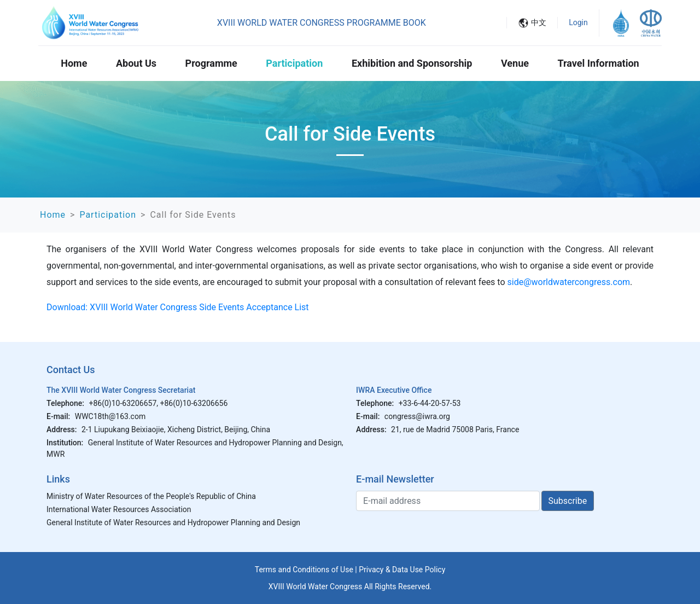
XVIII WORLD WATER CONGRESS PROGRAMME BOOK (322, 23)
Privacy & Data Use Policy (402, 570)
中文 (539, 22)
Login (578, 22)
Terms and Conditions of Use (304, 570)
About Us (136, 63)
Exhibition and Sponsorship (412, 63)
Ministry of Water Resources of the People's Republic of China (151, 496)
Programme (211, 63)
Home (74, 63)
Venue (515, 63)
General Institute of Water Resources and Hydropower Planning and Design (173, 522)
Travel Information (599, 63)
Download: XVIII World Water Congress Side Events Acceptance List (178, 307)
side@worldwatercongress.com (569, 282)
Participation (294, 63)
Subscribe (568, 501)
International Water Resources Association (119, 509)
